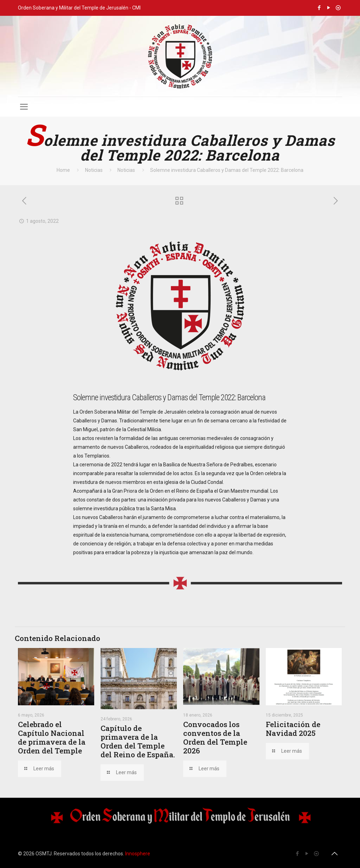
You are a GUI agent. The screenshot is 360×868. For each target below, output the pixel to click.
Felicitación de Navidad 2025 (293, 729)
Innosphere (138, 854)
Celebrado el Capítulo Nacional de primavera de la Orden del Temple (52, 737)
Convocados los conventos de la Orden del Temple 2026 (215, 737)
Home (63, 170)
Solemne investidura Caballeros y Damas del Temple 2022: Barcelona (227, 170)
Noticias (94, 170)
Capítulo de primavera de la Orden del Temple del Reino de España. (138, 741)
